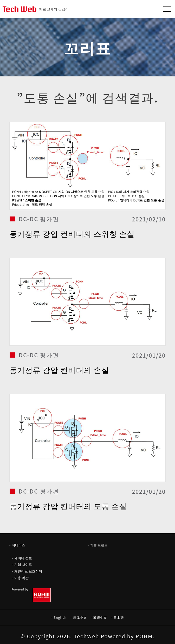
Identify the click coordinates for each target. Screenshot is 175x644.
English (60, 617)
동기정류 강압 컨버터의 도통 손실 (68, 506)
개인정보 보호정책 (28, 571)
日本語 (119, 617)
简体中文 (80, 617)
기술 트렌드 (99, 545)
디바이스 (18, 545)
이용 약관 (21, 578)
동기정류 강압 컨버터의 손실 (59, 370)
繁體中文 (100, 617)
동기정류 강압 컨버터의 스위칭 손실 (72, 234)
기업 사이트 (23, 564)
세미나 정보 (23, 558)
